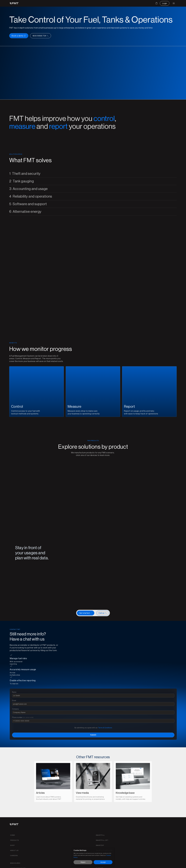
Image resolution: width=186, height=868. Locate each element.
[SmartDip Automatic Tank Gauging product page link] (123, 835)
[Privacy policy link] (39, 865)
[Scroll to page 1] (88, 574)
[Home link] (107, 825)
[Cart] (148, 3)
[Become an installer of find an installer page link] (150, 835)
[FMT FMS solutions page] (65, 3)
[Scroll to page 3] (93, 574)
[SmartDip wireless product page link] (127, 840)
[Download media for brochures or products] (95, 3)
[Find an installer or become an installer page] (76, 3)
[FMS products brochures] (146, 825)
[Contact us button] (159, 3)
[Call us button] (34, 844)
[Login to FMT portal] (172, 3)
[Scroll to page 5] (98, 574)
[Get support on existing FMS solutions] (87, 3)
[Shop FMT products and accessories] (114, 3)
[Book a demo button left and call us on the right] (116, 51)
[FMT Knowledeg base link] (149, 830)
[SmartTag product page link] (123, 845)
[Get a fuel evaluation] (171, 835)
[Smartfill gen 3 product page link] (123, 825)
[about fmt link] (108, 840)
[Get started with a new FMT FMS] (82, 668)
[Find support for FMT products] (169, 830)
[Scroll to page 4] (95, 574)
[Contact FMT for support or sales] (169, 825)
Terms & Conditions (147, 714)
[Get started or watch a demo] (93, 668)
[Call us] (126, 51)
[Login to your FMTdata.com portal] (168, 840)
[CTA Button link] (103, 668)
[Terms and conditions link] (20, 865)
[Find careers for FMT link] (108, 845)
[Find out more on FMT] (105, 3)
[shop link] (106, 835)
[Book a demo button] (104, 51)
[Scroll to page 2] (91, 574)
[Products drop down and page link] (54, 3)
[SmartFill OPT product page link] (125, 830)
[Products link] (109, 830)
